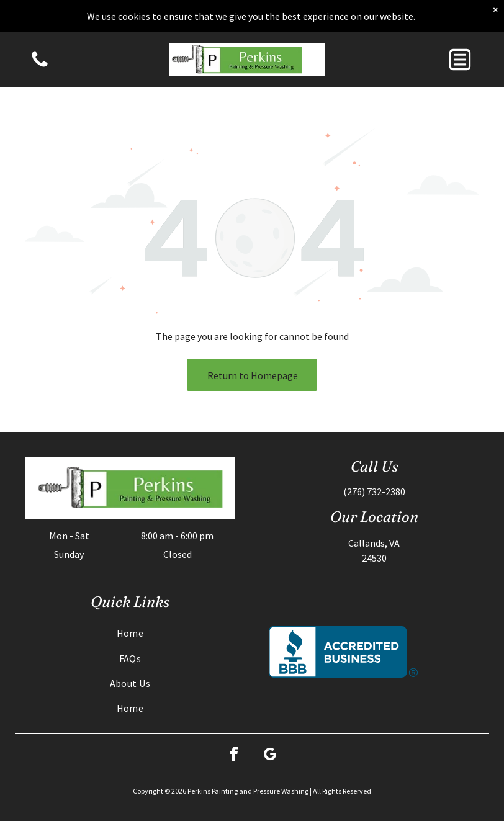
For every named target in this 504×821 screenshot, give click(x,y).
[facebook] (234, 756)
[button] (460, 60)
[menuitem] (130, 633)
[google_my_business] (270, 756)
